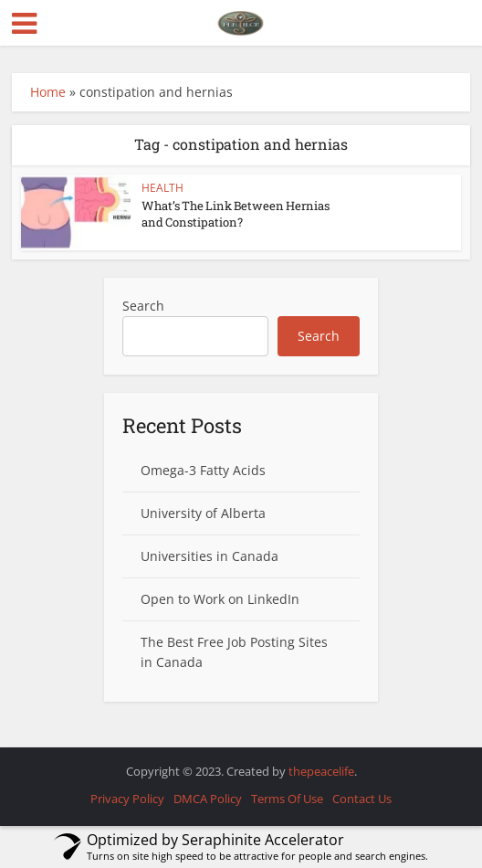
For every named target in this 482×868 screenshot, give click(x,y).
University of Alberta (203, 513)
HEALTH (162, 188)
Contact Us (362, 799)
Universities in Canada (210, 556)
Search (143, 306)
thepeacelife (321, 771)
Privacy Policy (127, 799)
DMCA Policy (208, 799)
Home (48, 92)
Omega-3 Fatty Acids (203, 470)
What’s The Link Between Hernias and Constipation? (236, 214)
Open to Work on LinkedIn (220, 599)
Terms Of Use (287, 799)
